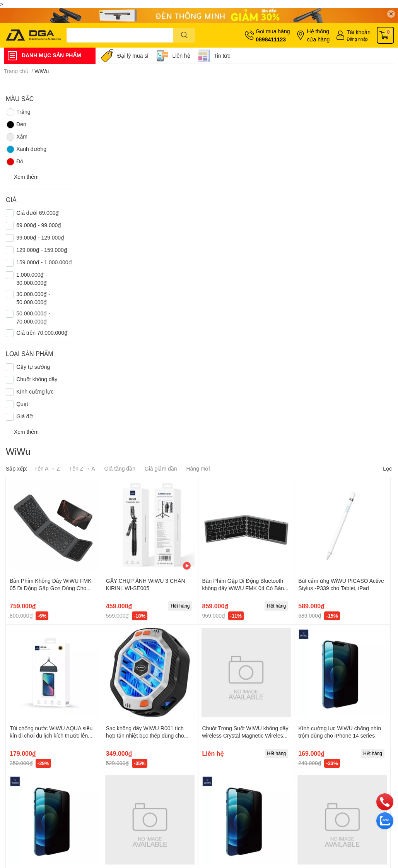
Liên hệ (181, 56)
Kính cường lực (35, 391)
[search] (184, 35)
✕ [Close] (391, 14)
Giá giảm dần (161, 468)
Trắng (18, 112)
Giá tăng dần (120, 468)
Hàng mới (198, 468)
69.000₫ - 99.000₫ (39, 225)
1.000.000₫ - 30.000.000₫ (32, 279)
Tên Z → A (82, 468)
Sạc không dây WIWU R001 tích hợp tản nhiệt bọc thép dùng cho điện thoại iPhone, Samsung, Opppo (149, 736)
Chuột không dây (37, 379)
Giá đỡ (24, 416)
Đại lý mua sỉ (133, 56)
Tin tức (222, 56)
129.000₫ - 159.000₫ (42, 250)
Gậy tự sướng (33, 367)
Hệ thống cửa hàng (318, 35)
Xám (17, 137)
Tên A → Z (47, 468)
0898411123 (271, 39)
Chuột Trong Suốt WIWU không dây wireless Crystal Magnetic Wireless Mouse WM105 (245, 736)
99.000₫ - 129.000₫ (40, 237)
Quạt (22, 404)
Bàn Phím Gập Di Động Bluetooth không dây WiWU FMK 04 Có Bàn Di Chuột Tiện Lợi (243, 588)
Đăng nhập (357, 39)
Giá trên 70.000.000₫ (42, 333)
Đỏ (15, 162)
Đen (16, 125)
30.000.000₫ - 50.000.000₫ (33, 298)
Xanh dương (26, 149)
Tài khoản (359, 32)
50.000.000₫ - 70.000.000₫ (33, 317)
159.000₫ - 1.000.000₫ (44, 262)
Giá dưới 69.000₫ (38, 213)
